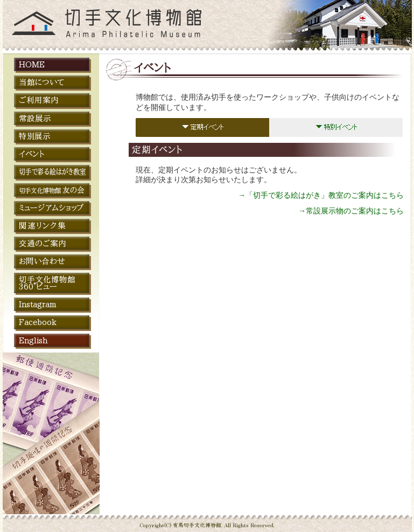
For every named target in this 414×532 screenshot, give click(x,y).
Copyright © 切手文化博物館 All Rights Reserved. (208, 520)
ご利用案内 (39, 100)
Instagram (37, 304)
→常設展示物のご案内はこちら (351, 211)
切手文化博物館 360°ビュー (47, 283)
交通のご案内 (43, 243)
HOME (32, 64)
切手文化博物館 (50, 27)
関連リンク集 (43, 226)
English (33, 340)
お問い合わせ (42, 261)
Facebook (38, 322)
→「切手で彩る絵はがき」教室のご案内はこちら (321, 195)
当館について (41, 82)
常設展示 (35, 118)
